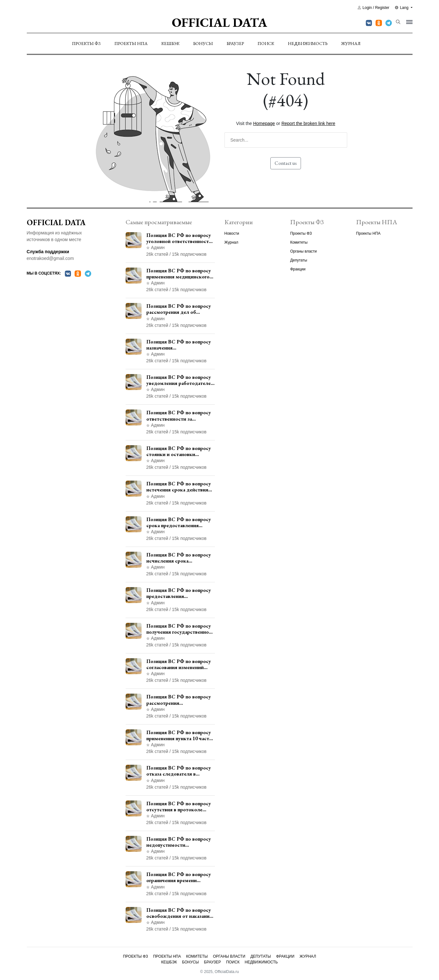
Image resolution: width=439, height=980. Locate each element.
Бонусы (203, 43)
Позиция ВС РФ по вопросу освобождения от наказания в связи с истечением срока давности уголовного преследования (179, 913)
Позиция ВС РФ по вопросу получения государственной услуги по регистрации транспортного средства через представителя (179, 629)
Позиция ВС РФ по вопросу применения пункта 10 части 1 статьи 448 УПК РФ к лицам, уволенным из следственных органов (179, 735)
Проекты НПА (131, 43)
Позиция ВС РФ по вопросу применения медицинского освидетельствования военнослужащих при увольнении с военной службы (179, 274)
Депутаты (299, 260)
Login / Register (373, 8)
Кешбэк (170, 43)
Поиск (266, 43)
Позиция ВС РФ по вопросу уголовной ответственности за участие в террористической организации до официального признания (179, 238)
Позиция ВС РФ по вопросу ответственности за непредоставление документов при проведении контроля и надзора (180, 416)
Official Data (219, 22)
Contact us (286, 163)
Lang (402, 8)
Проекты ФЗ (86, 43)
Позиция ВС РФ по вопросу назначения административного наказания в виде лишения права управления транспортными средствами (179, 345)
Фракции (298, 269)
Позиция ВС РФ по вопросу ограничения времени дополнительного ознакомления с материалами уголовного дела (181, 877)
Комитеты (299, 242)
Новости (232, 233)
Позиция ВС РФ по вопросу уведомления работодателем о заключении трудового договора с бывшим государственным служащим (180, 380)
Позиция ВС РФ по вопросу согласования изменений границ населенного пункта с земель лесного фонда (180, 664)
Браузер (235, 43)
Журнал (351, 43)
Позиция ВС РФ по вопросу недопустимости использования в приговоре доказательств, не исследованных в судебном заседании (179, 842)
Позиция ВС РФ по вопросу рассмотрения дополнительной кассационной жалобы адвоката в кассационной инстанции (179, 700)
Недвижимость (308, 43)
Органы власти (303, 251)
